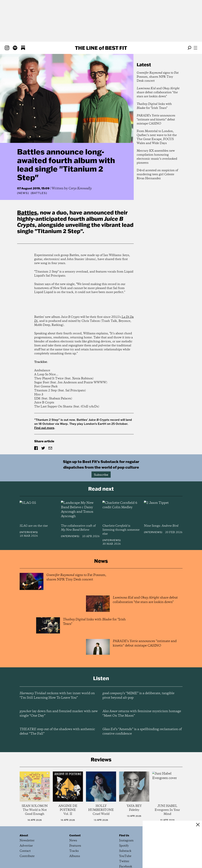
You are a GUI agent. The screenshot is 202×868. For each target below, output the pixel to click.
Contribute (27, 856)
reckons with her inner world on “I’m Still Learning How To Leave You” (57, 696)
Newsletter (27, 841)
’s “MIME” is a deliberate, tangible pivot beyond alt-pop (138, 696)
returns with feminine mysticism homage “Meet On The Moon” (142, 714)
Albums (75, 856)
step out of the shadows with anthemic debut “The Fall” (57, 732)
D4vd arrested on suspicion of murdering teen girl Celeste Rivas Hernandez (157, 174)
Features (75, 846)
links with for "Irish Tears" (154, 106)
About (24, 835)
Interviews (29, 532)
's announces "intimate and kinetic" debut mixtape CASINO (156, 120)
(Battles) (39, 193)
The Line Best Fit (101, 48)
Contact (25, 851)
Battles (27, 212)
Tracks (74, 851)
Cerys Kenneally (80, 188)
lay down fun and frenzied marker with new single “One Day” (59, 714)
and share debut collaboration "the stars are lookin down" (158, 92)
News (23, 193)
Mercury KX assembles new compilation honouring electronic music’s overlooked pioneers (157, 157)
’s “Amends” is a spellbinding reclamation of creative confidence (142, 732)
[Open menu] (195, 48)
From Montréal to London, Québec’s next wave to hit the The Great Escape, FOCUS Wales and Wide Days (157, 137)
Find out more (44, 428)
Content (75, 835)
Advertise (26, 846)
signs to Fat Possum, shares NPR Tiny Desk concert (158, 77)
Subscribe (101, 475)
